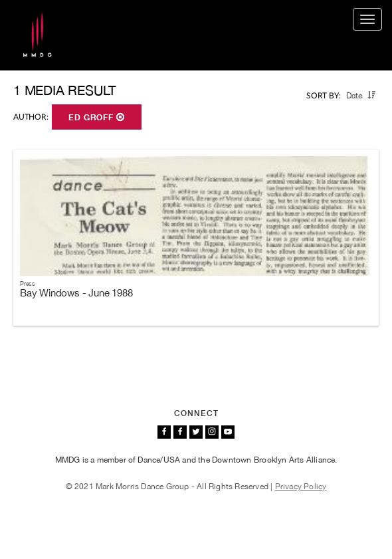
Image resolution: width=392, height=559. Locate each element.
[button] (371, 95)
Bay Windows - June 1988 (76, 293)
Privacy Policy (301, 487)
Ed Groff (97, 118)
